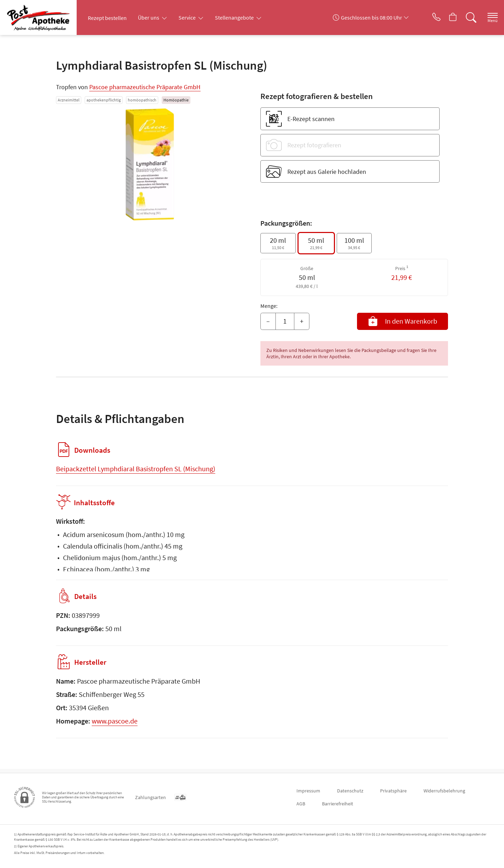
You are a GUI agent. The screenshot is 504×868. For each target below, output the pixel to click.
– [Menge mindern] (268, 321)
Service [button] (188, 17)
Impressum (308, 791)
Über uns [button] (149, 17)
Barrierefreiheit (338, 804)
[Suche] (465, 17)
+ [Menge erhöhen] (302, 321)
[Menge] (285, 322)
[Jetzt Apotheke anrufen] (427, 17)
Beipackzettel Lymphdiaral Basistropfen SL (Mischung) (136, 469)
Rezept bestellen (107, 18)
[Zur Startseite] (44, 17)
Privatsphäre (393, 791)
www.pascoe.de (115, 725)
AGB (301, 804)
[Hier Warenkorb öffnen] (446, 17)
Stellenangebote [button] (235, 17)
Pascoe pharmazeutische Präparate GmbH (145, 87)
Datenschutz (350, 791)
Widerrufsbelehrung (444, 791)
